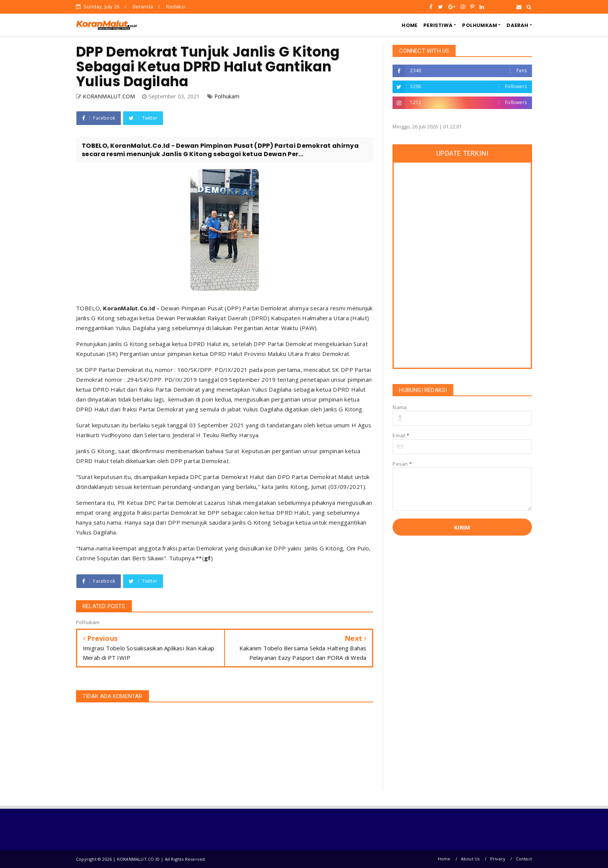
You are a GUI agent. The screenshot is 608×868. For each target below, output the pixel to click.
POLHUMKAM (480, 25)
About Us (470, 859)
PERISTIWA (438, 25)
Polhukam (227, 96)
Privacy (498, 859)
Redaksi (176, 6)
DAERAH (517, 25)
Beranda (143, 6)
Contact (524, 859)
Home (444, 859)
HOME (409, 25)
